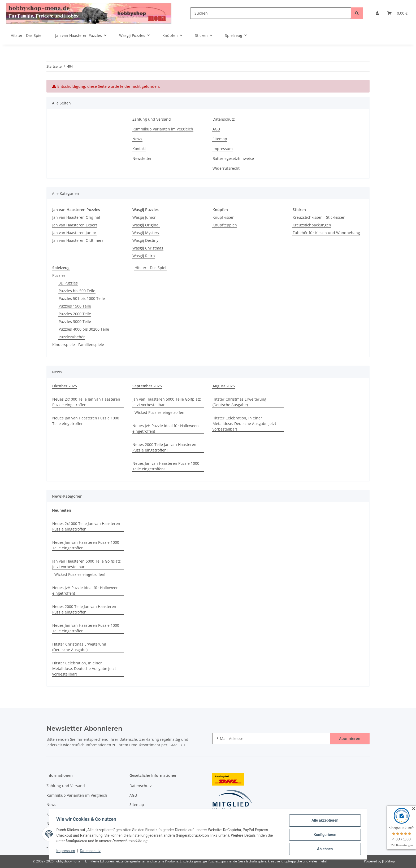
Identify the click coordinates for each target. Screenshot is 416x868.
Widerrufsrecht (226, 168)
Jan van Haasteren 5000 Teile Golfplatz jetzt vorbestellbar (167, 402)
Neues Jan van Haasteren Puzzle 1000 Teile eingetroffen (86, 421)
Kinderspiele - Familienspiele (78, 345)
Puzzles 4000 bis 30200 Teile (84, 329)
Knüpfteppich (225, 225)
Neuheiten (62, 510)
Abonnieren (350, 738)
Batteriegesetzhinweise (233, 158)
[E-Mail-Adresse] (271, 738)
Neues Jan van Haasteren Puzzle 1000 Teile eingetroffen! (166, 466)
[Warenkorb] (397, 13)
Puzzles (59, 275)
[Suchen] (271, 13)
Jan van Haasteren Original (76, 217)
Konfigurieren (324, 835)
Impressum (67, 852)
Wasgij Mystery (146, 233)
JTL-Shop (388, 861)
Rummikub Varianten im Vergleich (163, 129)
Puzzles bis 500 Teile (77, 291)
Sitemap (220, 139)
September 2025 (147, 386)
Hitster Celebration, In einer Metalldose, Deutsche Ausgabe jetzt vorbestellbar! (244, 424)
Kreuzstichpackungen (312, 225)
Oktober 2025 (65, 386)
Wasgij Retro (144, 256)
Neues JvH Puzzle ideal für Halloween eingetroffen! (166, 428)
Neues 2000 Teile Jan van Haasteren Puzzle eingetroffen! (164, 447)
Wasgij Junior (144, 217)
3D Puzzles (68, 283)
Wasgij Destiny (145, 240)
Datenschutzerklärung (139, 739)
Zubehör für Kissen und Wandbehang (326, 233)
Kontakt (139, 149)
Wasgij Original (146, 225)
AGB (216, 129)
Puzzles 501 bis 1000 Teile (82, 298)
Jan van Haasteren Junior (74, 233)
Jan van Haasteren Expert (75, 225)
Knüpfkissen (224, 217)
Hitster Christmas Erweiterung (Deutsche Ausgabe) (239, 402)
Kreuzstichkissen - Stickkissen (319, 217)
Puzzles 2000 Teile (75, 314)
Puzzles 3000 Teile (75, 321)
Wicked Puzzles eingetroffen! (160, 412)
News (137, 139)
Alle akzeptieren (324, 822)
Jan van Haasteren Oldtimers (78, 240)
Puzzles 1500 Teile (75, 306)
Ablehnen (324, 849)
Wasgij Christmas (148, 248)
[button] (377, 13)
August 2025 (224, 386)
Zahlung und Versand (152, 119)
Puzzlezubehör (72, 337)
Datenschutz (92, 852)
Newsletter (142, 158)
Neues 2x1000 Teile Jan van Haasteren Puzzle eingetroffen (86, 402)
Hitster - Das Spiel (150, 268)
